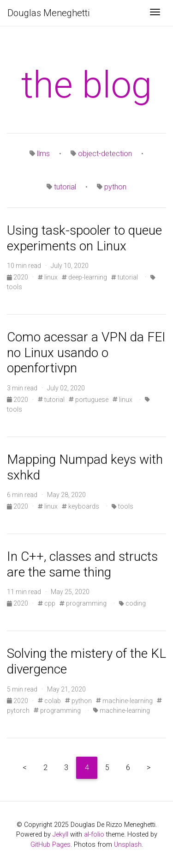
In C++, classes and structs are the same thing (82, 564)
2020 (18, 277)
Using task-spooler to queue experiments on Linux (84, 238)
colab (49, 701)
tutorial (65, 187)
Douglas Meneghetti (48, 13)
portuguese (89, 400)
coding (132, 603)
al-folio (94, 835)
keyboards (81, 506)
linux (48, 277)
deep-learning (84, 277)
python (115, 187)
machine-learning (124, 701)
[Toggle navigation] (155, 13)
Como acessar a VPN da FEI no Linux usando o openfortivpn (86, 352)
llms (43, 154)
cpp (47, 603)
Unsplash (128, 845)
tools (122, 506)
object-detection (105, 154)
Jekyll (60, 835)
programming (83, 603)
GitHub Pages (51, 845)
